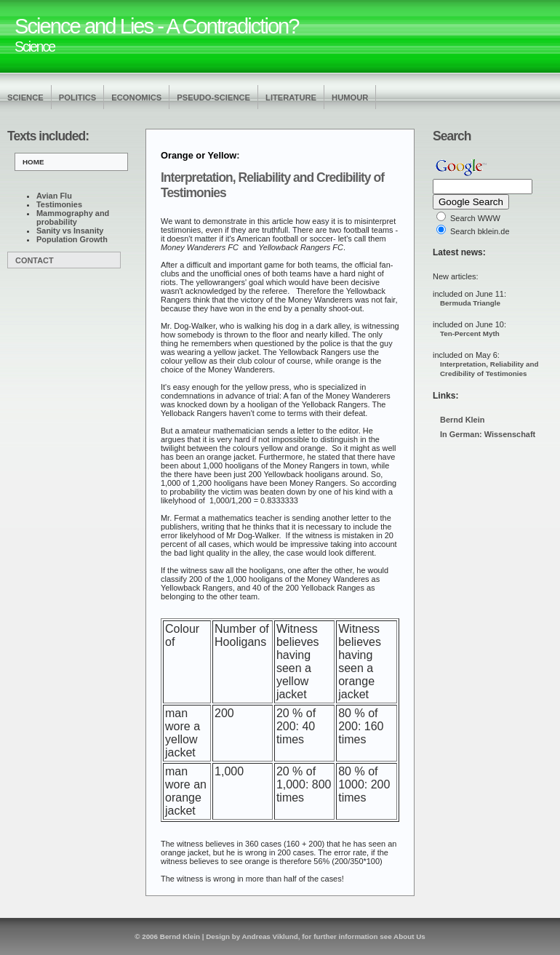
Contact (35, 260)
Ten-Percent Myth (470, 333)
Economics (136, 97)
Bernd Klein (462, 420)
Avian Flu (54, 196)
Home (33, 162)
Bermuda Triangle (470, 303)
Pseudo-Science (213, 97)
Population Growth (72, 239)
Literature (291, 97)
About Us (409, 936)
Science (25, 97)
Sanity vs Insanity (70, 231)
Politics (78, 97)
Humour (350, 97)
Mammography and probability (73, 217)
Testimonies (59, 204)
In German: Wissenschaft (488, 434)
